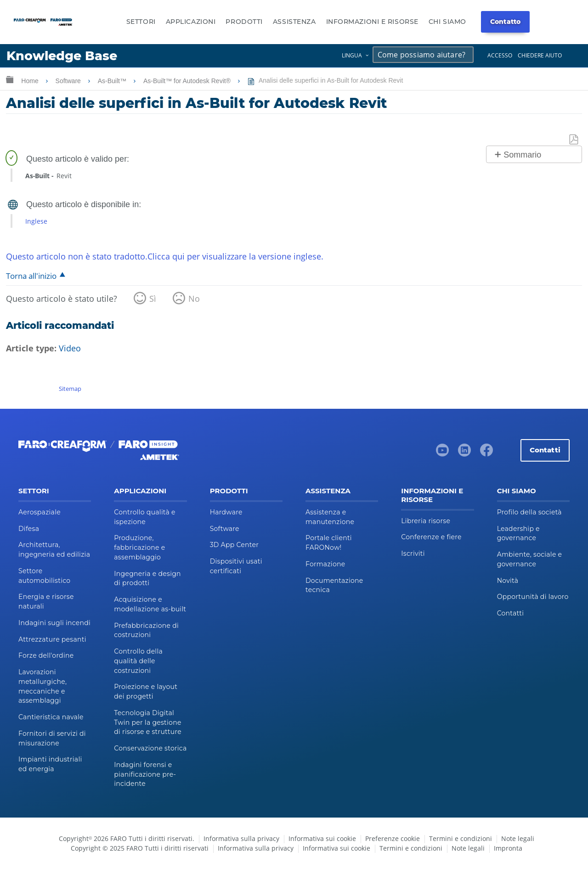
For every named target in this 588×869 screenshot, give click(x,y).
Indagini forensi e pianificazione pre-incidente (145, 774)
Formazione (325, 564)
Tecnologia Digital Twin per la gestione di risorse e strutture (148, 722)
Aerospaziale (40, 512)
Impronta (508, 848)
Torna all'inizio (31, 276)
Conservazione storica (150, 748)
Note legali (518, 838)
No (194, 299)
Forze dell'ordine (46, 655)
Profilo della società (529, 512)
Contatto (505, 22)
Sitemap (70, 389)
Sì (153, 299)
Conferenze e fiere (431, 537)
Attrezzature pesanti (52, 639)
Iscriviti (413, 553)
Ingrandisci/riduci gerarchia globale (10, 79)
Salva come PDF (574, 140)
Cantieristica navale (51, 717)
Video (70, 348)
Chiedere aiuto (540, 55)
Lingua (352, 55)
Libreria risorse (426, 521)
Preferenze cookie (393, 838)
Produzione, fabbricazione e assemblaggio (139, 547)
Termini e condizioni (461, 838)
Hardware (226, 512)
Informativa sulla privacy (241, 838)
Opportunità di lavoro (533, 597)
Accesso (500, 55)
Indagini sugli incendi (54, 623)
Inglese (36, 221)
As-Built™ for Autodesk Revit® (188, 81)
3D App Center (234, 545)
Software (69, 81)
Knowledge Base (62, 56)
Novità (508, 581)
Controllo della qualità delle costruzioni (138, 661)
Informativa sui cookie (322, 838)
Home (31, 81)
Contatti (545, 450)
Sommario (522, 155)
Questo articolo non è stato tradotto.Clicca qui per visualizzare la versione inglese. (165, 256)
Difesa (29, 529)
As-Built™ (113, 81)
